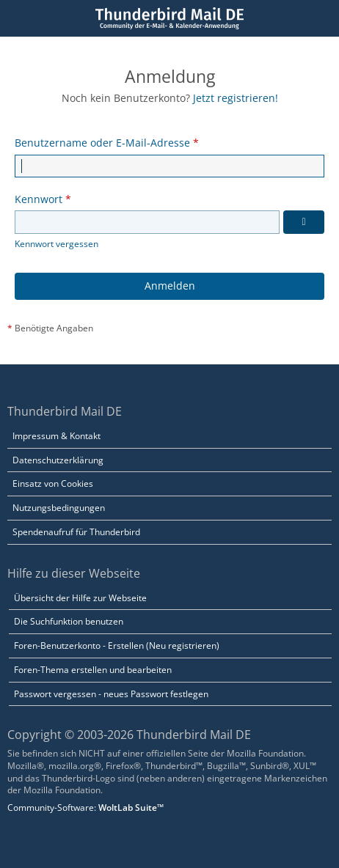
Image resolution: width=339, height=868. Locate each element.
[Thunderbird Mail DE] (169, 18)
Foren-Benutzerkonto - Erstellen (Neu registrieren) (117, 646)
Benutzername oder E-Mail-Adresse (102, 143)
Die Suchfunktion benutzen (69, 621)
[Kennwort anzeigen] (304, 222)
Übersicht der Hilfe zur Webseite (80, 598)
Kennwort (39, 199)
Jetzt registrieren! (236, 98)
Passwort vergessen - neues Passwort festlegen (111, 694)
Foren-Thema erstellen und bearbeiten (93, 670)
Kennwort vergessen (56, 244)
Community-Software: (85, 808)
